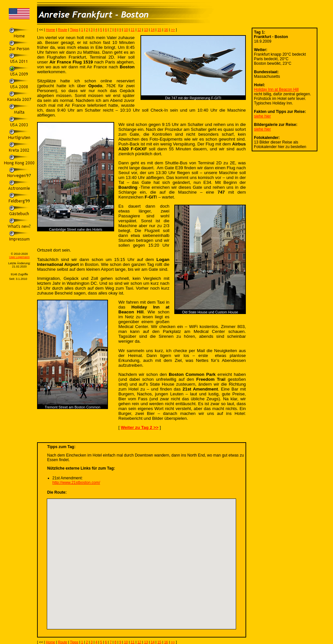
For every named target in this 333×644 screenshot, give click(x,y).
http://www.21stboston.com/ (76, 483)
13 (146, 30)
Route (62, 30)
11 (133, 30)
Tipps (74, 30)
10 (126, 30)
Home (50, 30)
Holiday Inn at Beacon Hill (276, 89)
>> (173, 30)
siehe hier (262, 116)
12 (139, 30)
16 (166, 30)
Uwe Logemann (19, 257)
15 (159, 30)
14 (153, 30)
